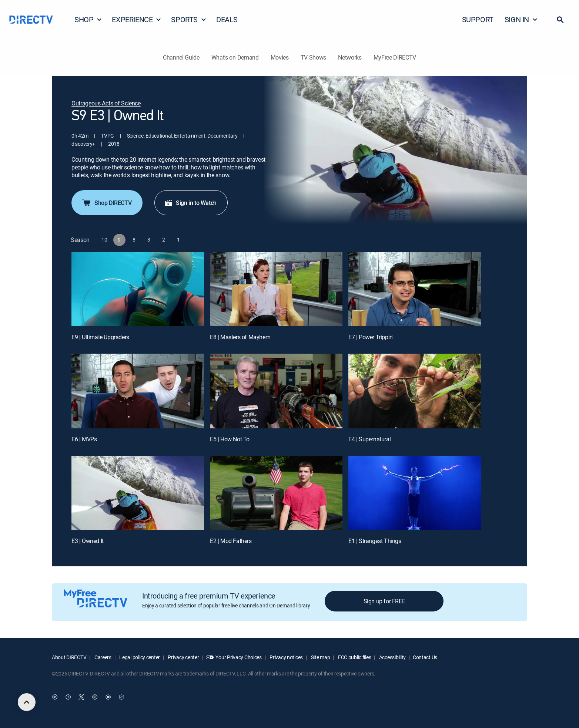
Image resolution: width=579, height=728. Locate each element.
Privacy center (183, 657)
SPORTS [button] (189, 19)
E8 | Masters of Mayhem (240, 337)
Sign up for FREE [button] (384, 601)
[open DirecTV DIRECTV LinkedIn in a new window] (55, 697)
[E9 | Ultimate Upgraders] (138, 289)
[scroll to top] (27, 702)
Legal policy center (139, 657)
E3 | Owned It (88, 541)
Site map (320, 657)
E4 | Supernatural (369, 439)
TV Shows (313, 57)
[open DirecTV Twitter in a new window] (81, 697)
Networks (350, 57)
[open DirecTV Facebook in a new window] (68, 697)
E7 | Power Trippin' (371, 337)
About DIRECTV (69, 657)
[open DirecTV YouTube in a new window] (108, 697)
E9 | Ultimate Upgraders (100, 337)
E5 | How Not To (230, 439)
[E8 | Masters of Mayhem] (276, 289)
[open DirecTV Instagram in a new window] (95, 697)
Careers (102, 657)
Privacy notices (286, 657)
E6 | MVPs (84, 439)
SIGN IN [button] (521, 19)
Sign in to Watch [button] (190, 203)
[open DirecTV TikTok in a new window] (121, 697)
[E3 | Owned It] (138, 493)
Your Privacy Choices (238, 657)
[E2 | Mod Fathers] (276, 493)
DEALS (227, 19)
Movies (280, 57)
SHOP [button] (88, 19)
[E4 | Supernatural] (415, 391)
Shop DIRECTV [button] (106, 203)
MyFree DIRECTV (395, 57)
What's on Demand (235, 57)
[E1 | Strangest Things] (415, 493)
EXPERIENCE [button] (137, 19)
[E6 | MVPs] (138, 391)
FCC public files (354, 657)
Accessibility (392, 657)
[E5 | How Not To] (276, 391)
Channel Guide (181, 57)
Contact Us (425, 657)
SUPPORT (478, 19)
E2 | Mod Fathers (231, 541)
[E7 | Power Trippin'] (415, 289)
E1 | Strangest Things (375, 541)
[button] (560, 20)
